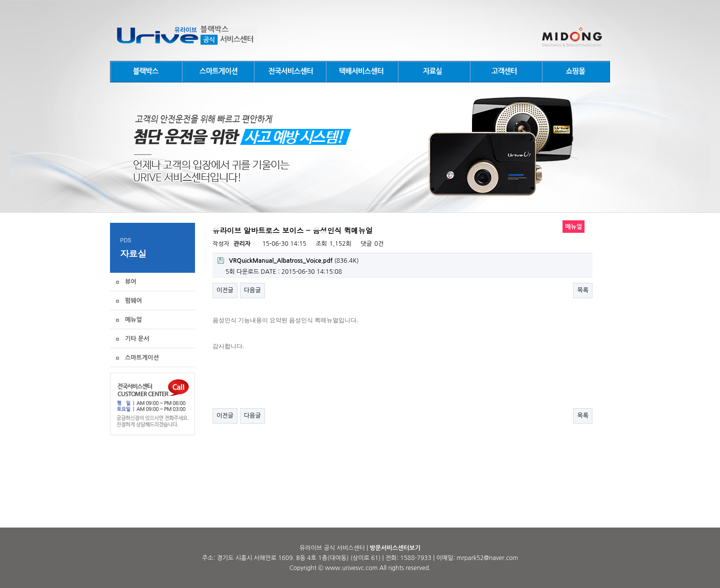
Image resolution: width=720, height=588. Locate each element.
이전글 (225, 290)
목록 (583, 290)
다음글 (252, 290)
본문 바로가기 (0, 0)
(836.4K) (288, 261)
